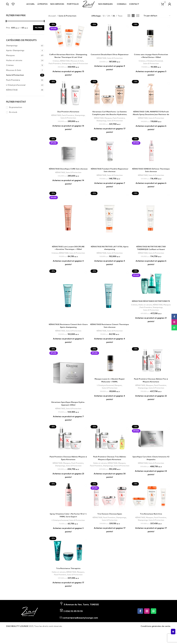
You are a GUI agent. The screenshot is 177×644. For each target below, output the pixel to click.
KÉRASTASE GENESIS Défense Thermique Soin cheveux (151, 176)
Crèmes (10, 69)
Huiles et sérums (14, 64)
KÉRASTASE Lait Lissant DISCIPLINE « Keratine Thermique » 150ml (68, 254)
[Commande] (157, 19)
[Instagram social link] (147, 619)
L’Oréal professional (16, 88)
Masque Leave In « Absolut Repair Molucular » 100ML (110, 386)
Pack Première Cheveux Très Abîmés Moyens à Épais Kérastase (110, 464)
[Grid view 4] (138, 19)
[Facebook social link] (140, 619)
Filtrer (39, 31)
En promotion (16, 111)
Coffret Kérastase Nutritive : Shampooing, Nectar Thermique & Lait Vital (68, 61)
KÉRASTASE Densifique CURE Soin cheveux (68, 176)
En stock (13, 116)
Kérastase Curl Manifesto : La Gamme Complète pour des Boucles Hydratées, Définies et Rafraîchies (110, 120)
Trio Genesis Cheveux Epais (110, 522)
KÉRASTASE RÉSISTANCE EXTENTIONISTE (151, 308)
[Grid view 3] (133, 19)
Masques (10, 59)
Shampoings (12, 49)
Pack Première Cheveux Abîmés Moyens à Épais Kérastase (68, 464)
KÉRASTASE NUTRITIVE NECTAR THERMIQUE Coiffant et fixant (151, 254)
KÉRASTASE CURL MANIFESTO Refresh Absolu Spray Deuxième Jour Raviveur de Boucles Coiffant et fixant (151, 120)
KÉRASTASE (12, 93)
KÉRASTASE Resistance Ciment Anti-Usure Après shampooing (68, 331)
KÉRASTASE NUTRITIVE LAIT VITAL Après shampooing (110, 254)
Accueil (52, 19)
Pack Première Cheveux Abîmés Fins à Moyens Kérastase (151, 386)
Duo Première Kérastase (68, 118)
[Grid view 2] (129, 19)
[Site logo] (88, 6)
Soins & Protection (15, 78)
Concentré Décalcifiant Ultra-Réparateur (110, 59)
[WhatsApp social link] (153, 619)
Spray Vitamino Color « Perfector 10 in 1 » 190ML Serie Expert (68, 523)
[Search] (7, 6)
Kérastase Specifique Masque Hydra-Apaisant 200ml (68, 409)
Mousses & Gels (14, 74)
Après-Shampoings (15, 54)
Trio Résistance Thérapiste (68, 577)
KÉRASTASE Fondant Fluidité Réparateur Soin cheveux (110, 176)
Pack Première (13, 83)
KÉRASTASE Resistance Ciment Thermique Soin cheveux (110, 331)
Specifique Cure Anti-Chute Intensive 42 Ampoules (151, 464)
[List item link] (88, 619)
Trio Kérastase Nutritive (151, 522)
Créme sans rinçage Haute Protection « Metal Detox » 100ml (151, 59)
